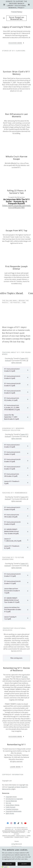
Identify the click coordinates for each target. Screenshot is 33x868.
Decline (9, 864)
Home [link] (17, 841)
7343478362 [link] (17, 12)
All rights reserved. (16, 761)
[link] (16, 18)
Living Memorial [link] (16, 844)
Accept (24, 864)
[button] (4, 18)
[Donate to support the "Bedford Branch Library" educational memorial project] (16, 5)
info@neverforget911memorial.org (14, 831)
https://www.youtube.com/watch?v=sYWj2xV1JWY (16, 206)
